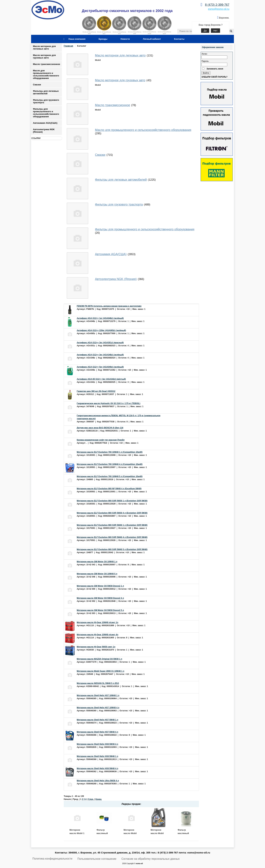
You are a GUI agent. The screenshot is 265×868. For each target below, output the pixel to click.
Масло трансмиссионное (47, 64)
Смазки (37, 85)
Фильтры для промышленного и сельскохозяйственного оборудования (46, 113)
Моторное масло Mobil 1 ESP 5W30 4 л (77, 833)
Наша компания (77, 39)
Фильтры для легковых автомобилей (46, 92)
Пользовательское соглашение (97, 859)
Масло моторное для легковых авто (44, 47)
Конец (99, 799)
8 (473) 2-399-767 (217, 5)
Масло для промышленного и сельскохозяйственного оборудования (46, 74)
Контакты (179, 39)
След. (91, 799)
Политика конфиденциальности (52, 859)
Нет (215, 31)
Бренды (103, 39)
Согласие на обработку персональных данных (151, 859)
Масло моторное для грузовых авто (44, 56)
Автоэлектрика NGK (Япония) (44, 131)
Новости (125, 39)
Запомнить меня (215, 69)
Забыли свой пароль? (214, 77)
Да (205, 31)
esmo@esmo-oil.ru (219, 9)
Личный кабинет (152, 39)
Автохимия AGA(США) (45, 123)
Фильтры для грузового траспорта (46, 101)
